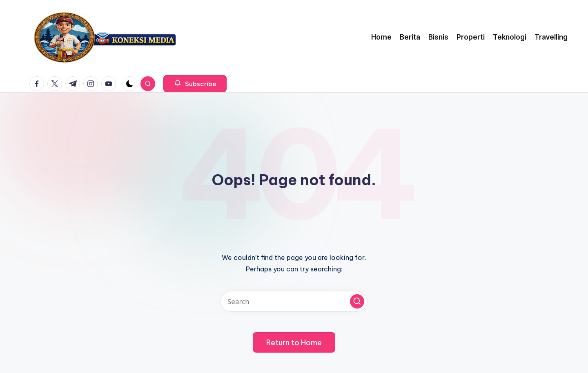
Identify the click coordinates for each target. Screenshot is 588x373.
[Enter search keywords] (294, 301)
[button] (195, 84)
